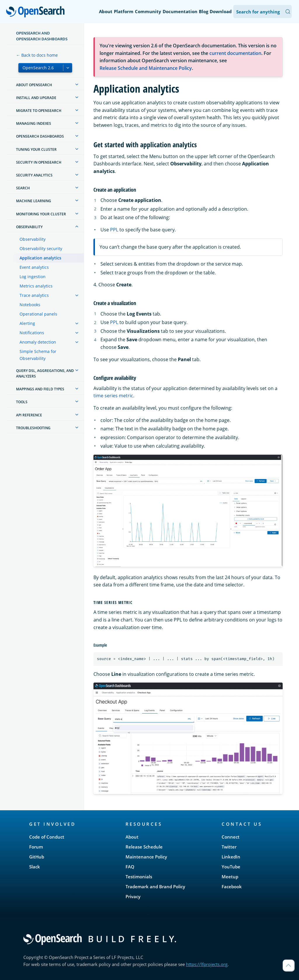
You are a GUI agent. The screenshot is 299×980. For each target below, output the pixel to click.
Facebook (232, 886)
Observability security (41, 249)
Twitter (229, 847)
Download (221, 11)
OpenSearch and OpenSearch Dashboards (42, 36)
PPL (114, 230)
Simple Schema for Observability (38, 355)
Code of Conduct (47, 837)
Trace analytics (34, 295)
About (106, 11)
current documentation (235, 53)
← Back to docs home (37, 55)
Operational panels (38, 314)
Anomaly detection (38, 342)
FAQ (130, 867)
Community (148, 11)
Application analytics (40, 258)
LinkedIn (231, 857)
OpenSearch (37, 12)
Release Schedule (144, 847)
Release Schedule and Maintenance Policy (146, 68)
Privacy (133, 896)
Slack (35, 867)
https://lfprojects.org (207, 964)
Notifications (32, 333)
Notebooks (30, 305)
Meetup (230, 877)
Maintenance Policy (146, 857)
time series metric (113, 396)
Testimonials (139, 877)
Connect (231, 837)
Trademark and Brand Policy (155, 886)
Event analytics (34, 267)
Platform (124, 11)
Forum (36, 847)
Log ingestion (33, 277)
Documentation (180, 11)
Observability (33, 239)
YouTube (231, 867)
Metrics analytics (36, 286)
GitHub (37, 857)
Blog (204, 11)
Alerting (27, 323)
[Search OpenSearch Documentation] (263, 12)
